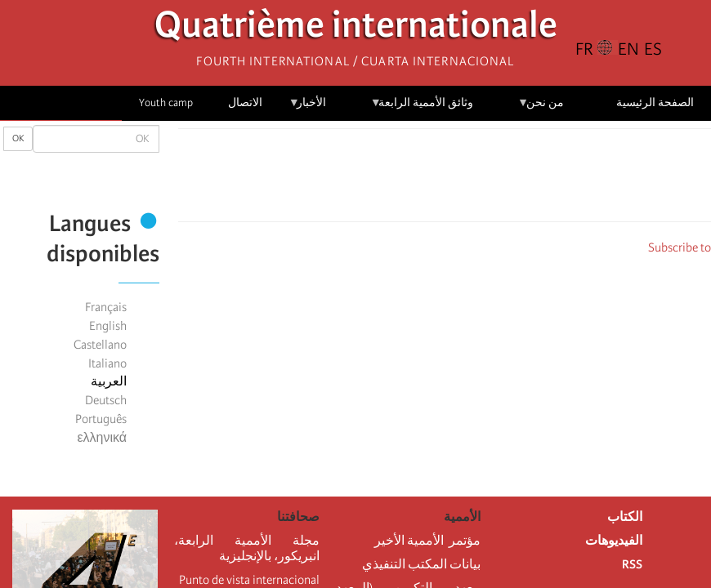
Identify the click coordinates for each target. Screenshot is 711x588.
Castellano (100, 345)
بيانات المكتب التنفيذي (421, 564)
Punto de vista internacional (249, 580)
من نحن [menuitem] (541, 108)
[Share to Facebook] (490, 180)
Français (106, 307)
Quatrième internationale (356, 29)
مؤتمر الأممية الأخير (427, 541)
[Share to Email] (422, 180)
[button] (399, 180)
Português (101, 419)
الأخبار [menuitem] (308, 108)
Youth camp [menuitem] (166, 102)
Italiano (107, 363)
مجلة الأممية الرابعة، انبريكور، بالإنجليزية (247, 548)
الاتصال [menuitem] (245, 102)
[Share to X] (467, 180)
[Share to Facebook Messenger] (445, 180)
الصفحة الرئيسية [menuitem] (655, 102)
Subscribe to (680, 247)
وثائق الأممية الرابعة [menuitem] (422, 108)
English (108, 326)
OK (18, 138)
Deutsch (106, 400)
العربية (109, 381)
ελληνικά (102, 438)
